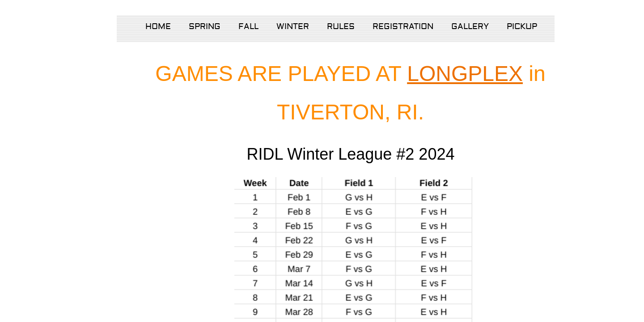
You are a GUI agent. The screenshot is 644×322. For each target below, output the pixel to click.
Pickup (522, 27)
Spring (205, 27)
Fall (248, 27)
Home (158, 27)
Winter (293, 27)
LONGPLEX (465, 74)
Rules (341, 27)
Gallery (470, 27)
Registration (403, 27)
